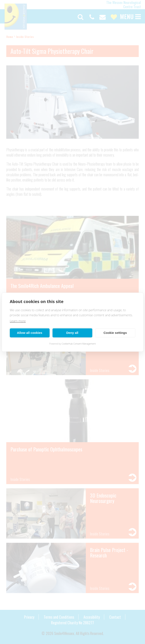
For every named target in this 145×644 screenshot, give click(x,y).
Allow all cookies (30, 333)
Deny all (72, 333)
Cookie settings (115, 333)
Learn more (18, 321)
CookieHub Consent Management (79, 344)
